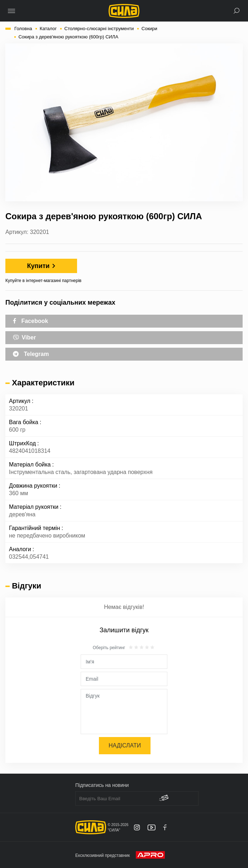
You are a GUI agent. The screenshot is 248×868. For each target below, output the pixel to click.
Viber (24, 337)
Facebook (30, 321)
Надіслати (125, 745)
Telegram (31, 354)
